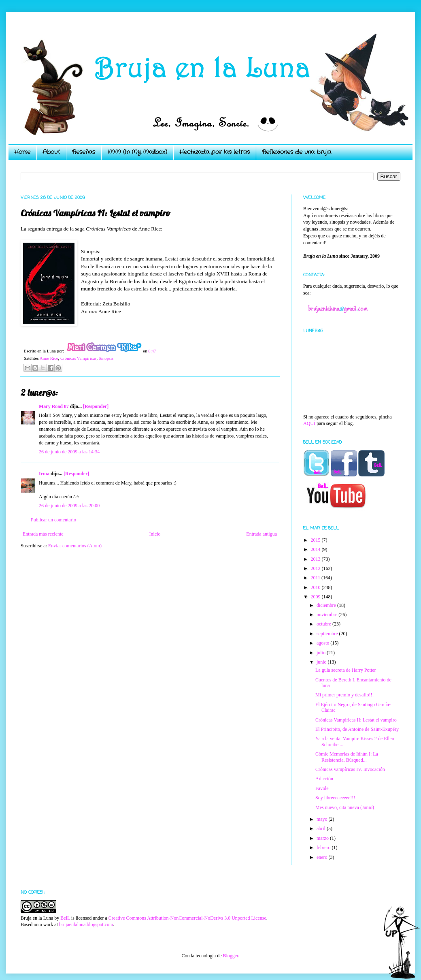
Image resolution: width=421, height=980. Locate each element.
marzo (323, 838)
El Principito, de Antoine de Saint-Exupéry (357, 729)
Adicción (324, 779)
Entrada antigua (262, 534)
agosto (323, 643)
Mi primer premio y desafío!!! (345, 695)
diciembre (327, 605)
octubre (324, 624)
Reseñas (84, 152)
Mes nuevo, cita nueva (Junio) (345, 807)
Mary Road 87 (54, 406)
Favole (322, 788)
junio (322, 662)
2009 (316, 597)
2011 (316, 578)
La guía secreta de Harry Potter (346, 670)
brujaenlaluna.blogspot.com (86, 924)
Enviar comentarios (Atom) (75, 546)
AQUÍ (309, 423)
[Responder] (96, 406)
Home (22, 152)
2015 (316, 540)
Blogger (230, 956)
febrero (324, 848)
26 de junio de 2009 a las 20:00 (69, 506)
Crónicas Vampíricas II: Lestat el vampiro (356, 720)
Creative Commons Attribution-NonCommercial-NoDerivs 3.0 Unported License (187, 918)
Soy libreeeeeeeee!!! (335, 798)
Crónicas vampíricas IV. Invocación (350, 769)
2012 (316, 568)
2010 (316, 587)
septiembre (328, 634)
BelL (65, 918)
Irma (44, 474)
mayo (323, 819)
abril (322, 828)
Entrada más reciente (43, 534)
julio (322, 653)
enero (323, 857)
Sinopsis (106, 358)
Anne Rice (49, 358)
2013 (316, 559)
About (51, 152)
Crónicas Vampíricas (78, 358)
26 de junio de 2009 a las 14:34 (69, 452)
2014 (316, 549)
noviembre (327, 615)
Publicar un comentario (53, 520)
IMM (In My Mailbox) (137, 152)
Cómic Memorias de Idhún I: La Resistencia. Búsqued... (347, 757)
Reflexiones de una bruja (297, 152)
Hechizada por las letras (215, 152)
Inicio (155, 534)
